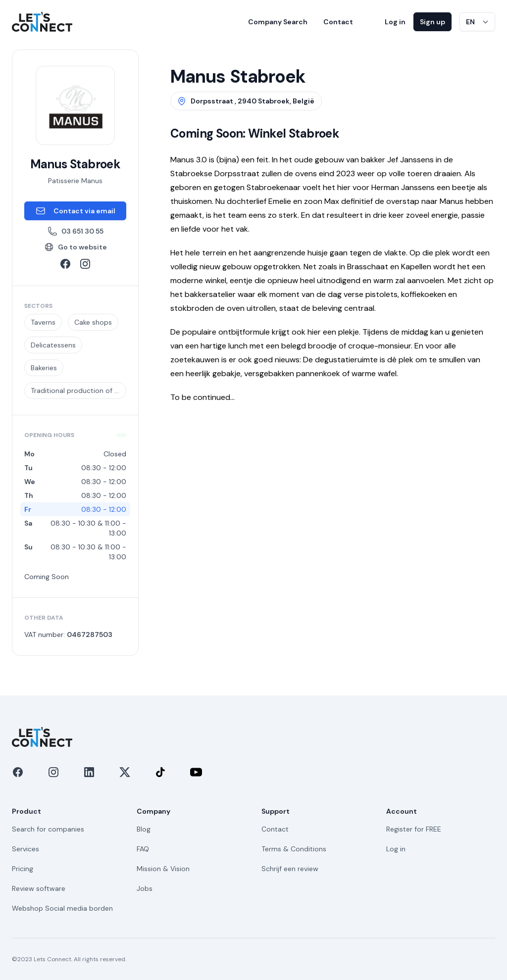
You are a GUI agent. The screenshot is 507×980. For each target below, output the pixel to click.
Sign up (432, 22)
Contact (338, 22)
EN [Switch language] (470, 22)
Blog (144, 829)
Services (25, 849)
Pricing (23, 869)
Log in (395, 22)
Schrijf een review (290, 869)
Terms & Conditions (294, 849)
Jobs (145, 888)
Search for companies (48, 829)
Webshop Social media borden (62, 908)
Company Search (278, 22)
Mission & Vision (163, 869)
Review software (39, 888)
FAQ (143, 849)
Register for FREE (414, 829)
